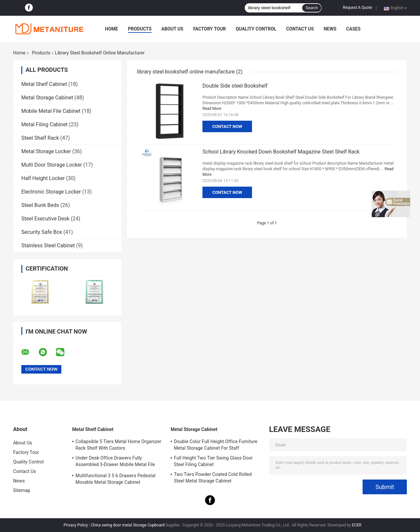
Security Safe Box (42, 232)
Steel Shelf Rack (40, 138)
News (330, 29)
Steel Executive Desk (45, 219)
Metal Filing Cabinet (44, 124)
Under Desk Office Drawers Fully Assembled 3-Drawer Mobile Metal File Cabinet (115, 462)
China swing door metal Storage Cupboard (128, 525)
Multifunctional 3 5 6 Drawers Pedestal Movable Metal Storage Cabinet (115, 479)
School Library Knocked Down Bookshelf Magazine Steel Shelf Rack (281, 152)
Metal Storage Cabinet (47, 98)
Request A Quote (357, 8)
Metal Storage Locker (46, 151)
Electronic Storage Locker (51, 192)
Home (112, 29)
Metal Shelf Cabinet (44, 84)
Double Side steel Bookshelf (235, 86)
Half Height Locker (43, 178)
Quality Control (256, 29)
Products (140, 29)
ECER (357, 525)
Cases (353, 29)
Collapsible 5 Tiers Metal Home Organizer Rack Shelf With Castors (118, 445)
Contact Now (227, 126)
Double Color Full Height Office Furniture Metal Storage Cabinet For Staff (216, 445)
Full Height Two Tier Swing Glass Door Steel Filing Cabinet (213, 461)
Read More (212, 109)
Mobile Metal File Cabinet (51, 111)
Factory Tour (210, 29)
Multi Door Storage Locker (52, 165)
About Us (172, 29)
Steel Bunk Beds (40, 205)
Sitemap (22, 490)
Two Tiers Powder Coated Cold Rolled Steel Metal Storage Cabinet (213, 478)
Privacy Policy (76, 525)
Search (312, 8)
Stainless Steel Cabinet (48, 246)
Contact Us (300, 29)
